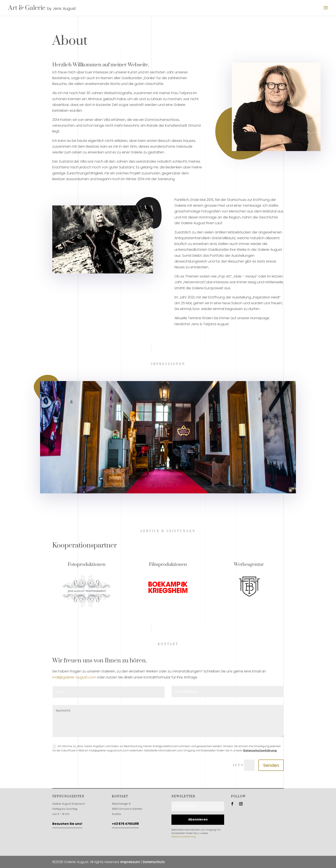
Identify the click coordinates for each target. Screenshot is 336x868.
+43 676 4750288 (125, 824)
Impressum (130, 862)
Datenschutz (154, 862)
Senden (271, 765)
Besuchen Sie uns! (67, 824)
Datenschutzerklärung (260, 750)
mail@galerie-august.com (74, 677)
